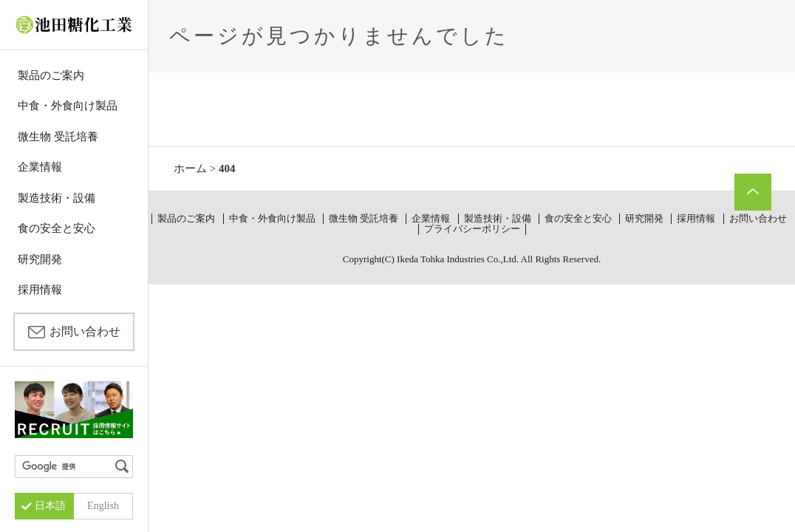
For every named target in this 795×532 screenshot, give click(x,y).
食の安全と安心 (57, 228)
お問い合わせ (85, 331)
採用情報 (40, 290)
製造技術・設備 (57, 198)
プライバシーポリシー (472, 229)
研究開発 (40, 259)
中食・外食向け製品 (68, 106)
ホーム (190, 168)
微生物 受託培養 (58, 137)
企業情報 (40, 167)
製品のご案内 (51, 75)
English (103, 506)
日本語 (50, 506)
